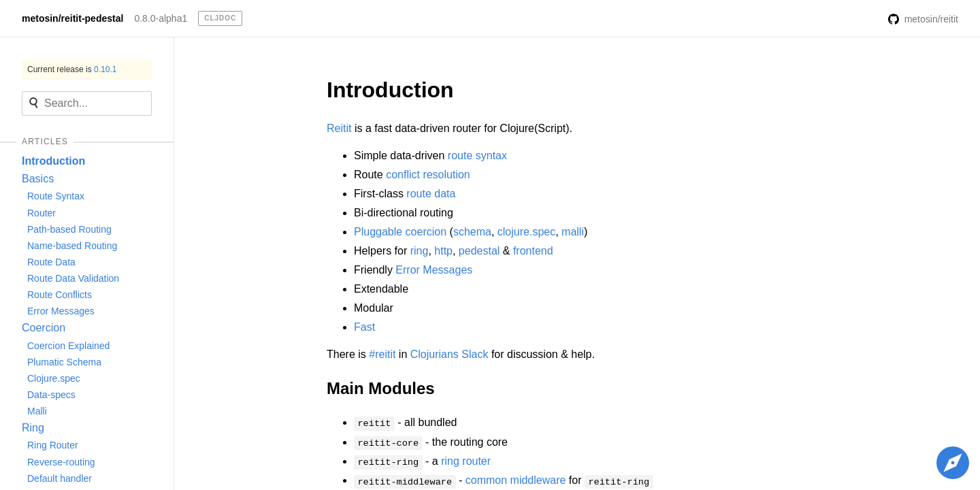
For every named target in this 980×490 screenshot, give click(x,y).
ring (420, 251)
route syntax (477, 156)
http (443, 251)
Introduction (53, 161)
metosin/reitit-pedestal (72, 18)
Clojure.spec (54, 378)
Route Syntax (56, 196)
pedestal (479, 251)
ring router (466, 461)
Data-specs (51, 395)
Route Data (51, 262)
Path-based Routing (69, 229)
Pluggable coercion (400, 232)
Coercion (44, 328)
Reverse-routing (61, 462)
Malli (37, 411)
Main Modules (381, 388)
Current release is (72, 69)
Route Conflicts (60, 295)
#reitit (382, 354)
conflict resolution (428, 175)
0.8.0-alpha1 (161, 18)
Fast (364, 327)
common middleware (516, 480)
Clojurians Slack (450, 354)
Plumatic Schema (64, 362)
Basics (38, 179)
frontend (533, 251)
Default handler (60, 478)
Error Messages (61, 311)
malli (573, 232)
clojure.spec (526, 232)
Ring (33, 428)
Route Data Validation (73, 278)
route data (431, 194)
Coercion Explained (68, 346)
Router (42, 213)
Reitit (339, 128)
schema (472, 232)
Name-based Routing (72, 246)
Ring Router (53, 445)
